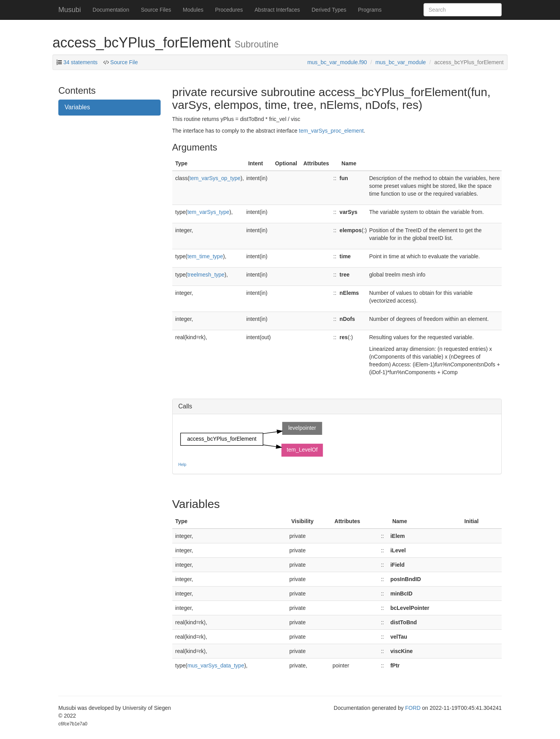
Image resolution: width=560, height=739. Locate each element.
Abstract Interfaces (277, 10)
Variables (77, 107)
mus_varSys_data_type (216, 665)
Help (183, 465)
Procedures (229, 10)
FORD (413, 708)
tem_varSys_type (208, 212)
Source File (123, 62)
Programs (370, 10)
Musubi (70, 10)
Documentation (111, 10)
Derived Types (329, 10)
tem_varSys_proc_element (332, 131)
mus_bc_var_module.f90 (337, 62)
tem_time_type (205, 256)
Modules (193, 10)
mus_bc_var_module (401, 62)
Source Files (156, 10)
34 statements (80, 62)
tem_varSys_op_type (215, 178)
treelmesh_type (206, 275)
